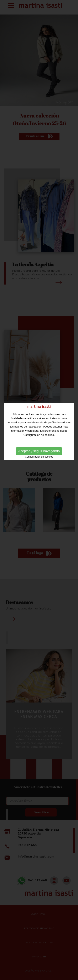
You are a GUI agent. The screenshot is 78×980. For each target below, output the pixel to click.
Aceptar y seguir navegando (39, 433)
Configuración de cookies (39, 439)
